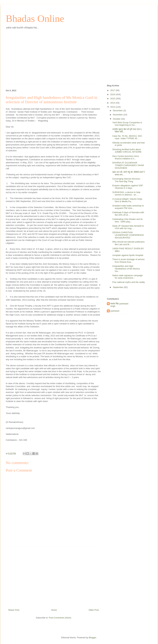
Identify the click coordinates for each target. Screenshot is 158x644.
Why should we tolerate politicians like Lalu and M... (128, 243)
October (117, 119)
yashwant (115, 311)
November (118, 115)
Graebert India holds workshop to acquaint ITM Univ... (128, 207)
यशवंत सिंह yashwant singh (119, 305)
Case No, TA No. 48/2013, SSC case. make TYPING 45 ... (127, 137)
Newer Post (14, 610)
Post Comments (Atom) (60, 618)
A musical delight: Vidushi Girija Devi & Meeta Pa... (127, 200)
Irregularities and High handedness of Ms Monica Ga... (126, 269)
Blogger (92, 638)
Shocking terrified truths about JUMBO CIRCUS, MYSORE (127, 151)
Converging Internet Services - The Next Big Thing (127, 180)
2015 (113, 99)
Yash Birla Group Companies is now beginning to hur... (127, 124)
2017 (113, 90)
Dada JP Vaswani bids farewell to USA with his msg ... (128, 227)
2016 (113, 94)
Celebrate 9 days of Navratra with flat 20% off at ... (128, 214)
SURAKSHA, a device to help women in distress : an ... (126, 194)
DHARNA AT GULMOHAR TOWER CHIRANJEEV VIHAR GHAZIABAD (128, 165)
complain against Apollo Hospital (128, 255)
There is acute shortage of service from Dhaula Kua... (128, 261)
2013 (113, 107)
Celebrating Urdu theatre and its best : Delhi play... (127, 220)
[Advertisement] (53, 59)
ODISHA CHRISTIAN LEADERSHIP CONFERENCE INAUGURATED (128, 235)
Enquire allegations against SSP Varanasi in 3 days (128, 187)
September (118, 287)
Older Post (94, 610)
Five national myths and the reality (128, 282)
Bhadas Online (35, 19)
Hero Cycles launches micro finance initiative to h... (126, 157)
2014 (113, 103)
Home (54, 610)
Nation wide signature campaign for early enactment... (127, 277)
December (118, 111)
